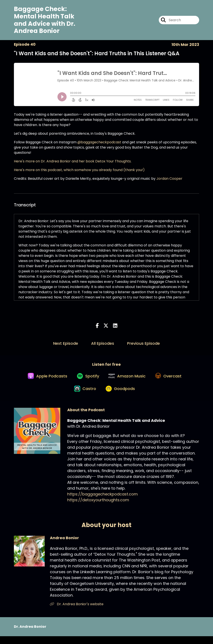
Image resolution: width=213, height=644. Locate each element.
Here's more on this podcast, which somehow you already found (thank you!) (79, 172)
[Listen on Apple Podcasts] (44, 380)
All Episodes (103, 345)
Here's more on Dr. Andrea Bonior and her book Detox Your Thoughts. (73, 163)
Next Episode (66, 345)
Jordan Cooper (169, 180)
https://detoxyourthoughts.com (98, 508)
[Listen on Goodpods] (121, 396)
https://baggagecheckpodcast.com (102, 502)
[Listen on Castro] (84, 396)
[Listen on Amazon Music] (128, 380)
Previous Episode (143, 345)
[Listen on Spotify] (87, 381)
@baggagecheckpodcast (99, 144)
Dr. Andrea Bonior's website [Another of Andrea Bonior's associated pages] (77, 612)
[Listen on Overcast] (171, 380)
